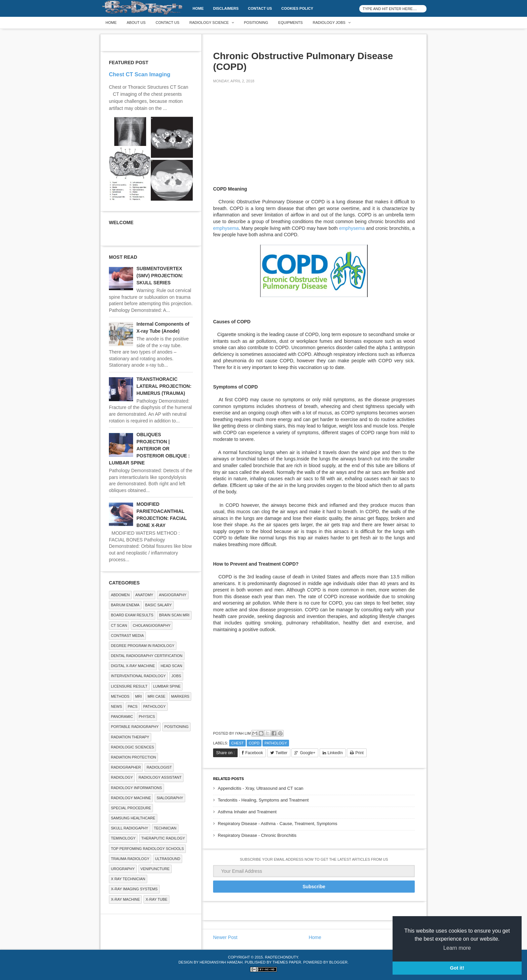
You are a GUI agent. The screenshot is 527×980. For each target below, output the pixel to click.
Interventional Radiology (138, 676)
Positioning (256, 23)
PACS (133, 706)
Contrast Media (127, 636)
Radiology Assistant (160, 777)
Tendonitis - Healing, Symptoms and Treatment (263, 800)
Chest (237, 743)
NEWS (116, 706)
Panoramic (122, 717)
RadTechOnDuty (281, 957)
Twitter (281, 753)
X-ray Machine (125, 899)
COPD (254, 743)
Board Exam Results (132, 615)
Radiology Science (209, 23)
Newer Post (225, 937)
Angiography (173, 595)
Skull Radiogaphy (130, 828)
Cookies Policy (297, 8)
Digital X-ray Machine (133, 666)
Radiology (122, 777)
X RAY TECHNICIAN (128, 879)
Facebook (254, 753)
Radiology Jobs (329, 23)
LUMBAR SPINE (167, 686)
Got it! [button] (457, 968)
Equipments (291, 23)
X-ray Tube (156, 899)
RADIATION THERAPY (130, 737)
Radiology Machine (131, 798)
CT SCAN (119, 625)
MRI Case (156, 696)
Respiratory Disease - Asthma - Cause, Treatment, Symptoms (277, 824)
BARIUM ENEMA (125, 605)
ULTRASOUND (168, 859)
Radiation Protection (133, 757)
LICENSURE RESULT (129, 686)
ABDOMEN (120, 595)
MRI (138, 696)
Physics (147, 717)
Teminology (123, 838)
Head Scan (171, 666)
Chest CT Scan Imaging (140, 74)
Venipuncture (155, 869)
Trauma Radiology (130, 859)
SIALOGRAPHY (170, 798)
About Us (136, 23)
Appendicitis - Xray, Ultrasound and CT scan (261, 788)
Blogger (338, 962)
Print (359, 753)
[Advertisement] (263, 136)
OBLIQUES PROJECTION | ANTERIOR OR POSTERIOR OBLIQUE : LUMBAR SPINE (149, 449)
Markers (180, 696)
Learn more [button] (457, 948)
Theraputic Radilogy (163, 838)
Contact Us (260, 8)
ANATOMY (144, 595)
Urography (123, 869)
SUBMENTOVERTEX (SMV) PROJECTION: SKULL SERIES (160, 276)
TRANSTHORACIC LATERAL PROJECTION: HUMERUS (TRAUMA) (164, 386)
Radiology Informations (136, 788)
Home (198, 8)
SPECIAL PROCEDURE (131, 808)
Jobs (176, 676)
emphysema (226, 228)
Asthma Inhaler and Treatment (247, 812)
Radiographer (126, 767)
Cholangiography (152, 625)
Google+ (308, 753)
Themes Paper (287, 962)
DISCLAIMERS (226, 8)
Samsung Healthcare (133, 818)
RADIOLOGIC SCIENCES (132, 747)
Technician (165, 828)
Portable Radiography (135, 727)
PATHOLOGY (276, 743)
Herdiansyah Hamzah (221, 962)
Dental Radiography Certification (147, 656)
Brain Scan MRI (174, 615)
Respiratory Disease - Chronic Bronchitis (257, 835)
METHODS (120, 696)
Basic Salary (158, 605)
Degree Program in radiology (143, 646)
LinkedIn (335, 753)
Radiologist (159, 767)
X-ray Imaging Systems (134, 889)
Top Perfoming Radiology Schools (147, 849)
